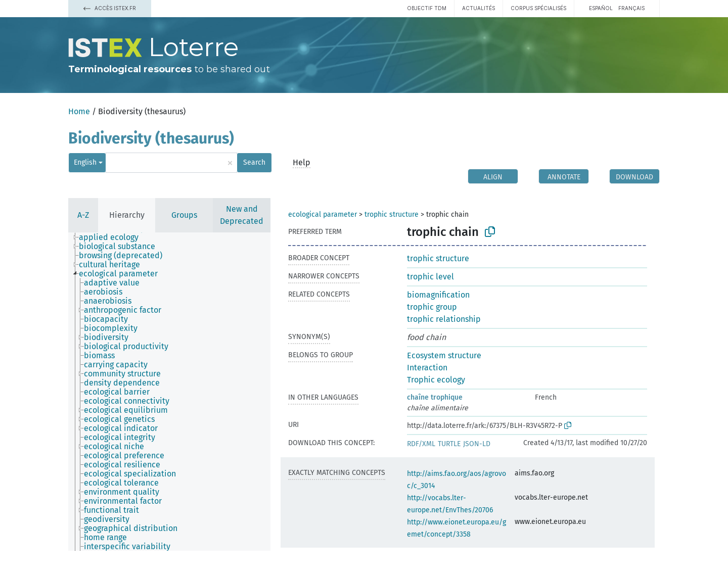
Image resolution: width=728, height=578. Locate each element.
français (631, 8)
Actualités (479, 8)
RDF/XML (421, 444)
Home (79, 111)
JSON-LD (477, 444)
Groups (184, 215)
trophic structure (392, 214)
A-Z (83, 215)
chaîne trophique (435, 397)
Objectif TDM (427, 8)
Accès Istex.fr (110, 8)
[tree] (169, 392)
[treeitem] (113, 237)
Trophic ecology (436, 380)
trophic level (430, 277)
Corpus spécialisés (538, 8)
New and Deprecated (242, 215)
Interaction (427, 368)
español (601, 8)
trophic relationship (444, 319)
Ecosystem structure (444, 355)
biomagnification (438, 295)
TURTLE (449, 444)
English (85, 162)
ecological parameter (323, 214)
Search (254, 162)
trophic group (432, 307)
